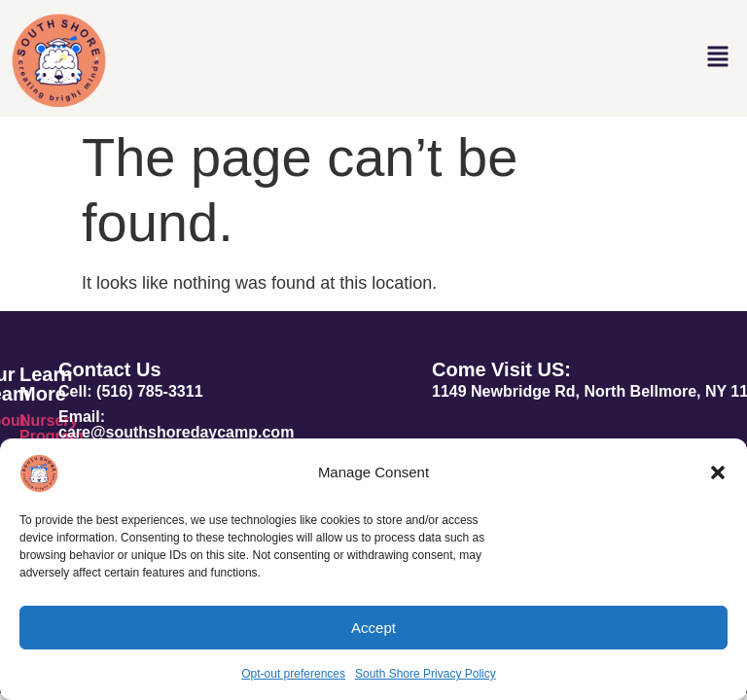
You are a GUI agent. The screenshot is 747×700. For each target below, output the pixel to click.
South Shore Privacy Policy (426, 674)
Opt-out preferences (293, 674)
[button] (718, 472)
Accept (373, 628)
